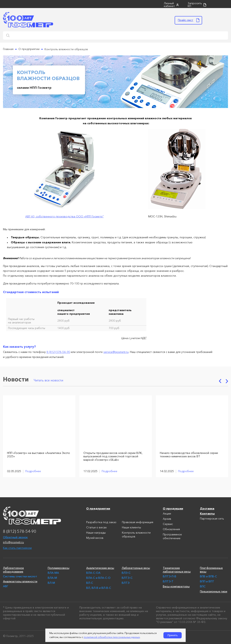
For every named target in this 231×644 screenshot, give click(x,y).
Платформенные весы (211, 569)
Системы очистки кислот (20, 576)
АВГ (6, 586)
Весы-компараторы (176, 586)
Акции (167, 513)
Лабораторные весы (136, 568)
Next (227, 381)
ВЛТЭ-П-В (170, 576)
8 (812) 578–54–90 (58, 352)
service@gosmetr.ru (116, 352)
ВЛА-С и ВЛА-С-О (98, 577)
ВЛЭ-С (126, 572)
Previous (220, 381)
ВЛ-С (90, 582)
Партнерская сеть (212, 518)
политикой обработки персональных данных (112, 637)
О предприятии (98, 508)
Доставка (207, 508)
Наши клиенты (131, 527)
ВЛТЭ (126, 582)
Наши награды (96, 532)
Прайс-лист (185, 20)
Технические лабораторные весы (177, 569)
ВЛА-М (52, 577)
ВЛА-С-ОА (93, 572)
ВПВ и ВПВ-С (208, 576)
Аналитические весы (100, 568)
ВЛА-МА (53, 572)
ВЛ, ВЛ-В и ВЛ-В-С (99, 587)
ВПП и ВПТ (207, 581)
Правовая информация (138, 522)
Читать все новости (48, 380)
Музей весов (95, 538)
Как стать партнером (17, 548)
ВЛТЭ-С (127, 577)
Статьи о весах (96, 527)
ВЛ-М (51, 582)
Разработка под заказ (101, 522)
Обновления (171, 529)
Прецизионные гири (214, 591)
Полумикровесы (59, 568)
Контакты (207, 513)
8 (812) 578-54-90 (20, 531)
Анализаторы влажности (20, 581)
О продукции (173, 508)
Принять (173, 635)
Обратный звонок (15, 537)
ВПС (203, 586)
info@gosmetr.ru (13, 542)
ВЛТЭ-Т (168, 581)
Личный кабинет (169, 5)
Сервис (168, 524)
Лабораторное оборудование (13, 569)
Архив (167, 519)
